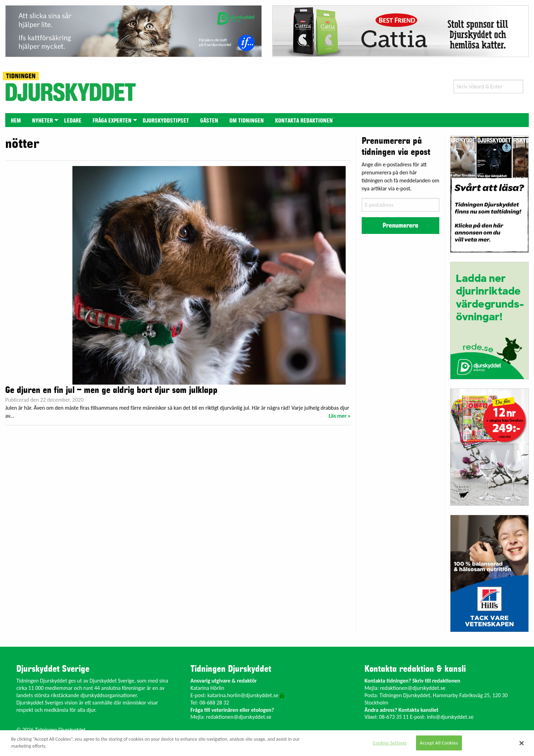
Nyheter (42, 121)
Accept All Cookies (439, 743)
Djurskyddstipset (166, 121)
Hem (16, 121)
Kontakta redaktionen (304, 121)
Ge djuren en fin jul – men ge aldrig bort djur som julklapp (111, 390)
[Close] (521, 743)
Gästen (209, 121)
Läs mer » (340, 416)
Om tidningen (247, 121)
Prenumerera (400, 226)
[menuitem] (16, 120)
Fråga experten (112, 121)
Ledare (73, 121)
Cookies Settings (390, 743)
